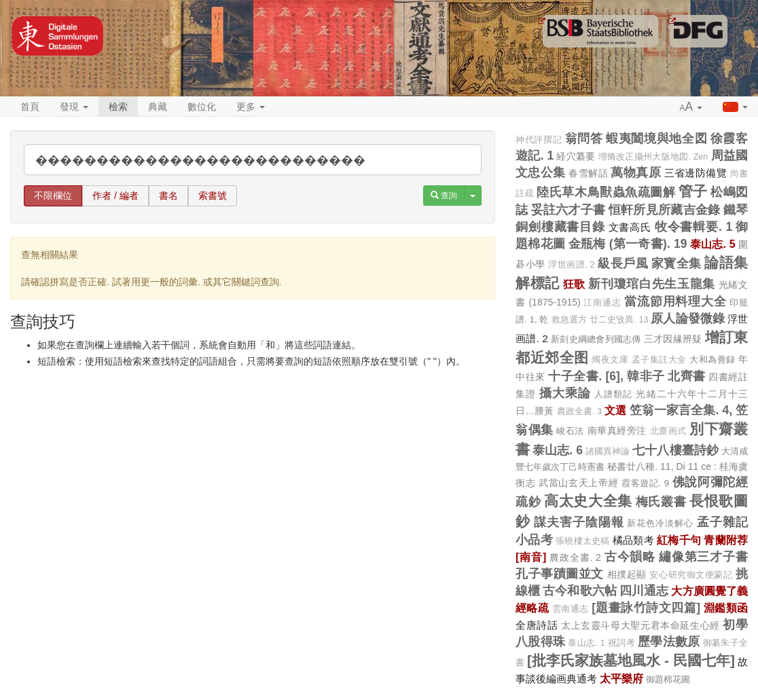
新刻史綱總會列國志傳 (596, 339)
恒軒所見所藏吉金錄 (665, 210)
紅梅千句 (679, 540)
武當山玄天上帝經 (578, 483)
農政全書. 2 (575, 557)
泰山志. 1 (586, 643)
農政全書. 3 (580, 411)
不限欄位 (53, 196)
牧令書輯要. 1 (694, 227)
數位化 (202, 107)
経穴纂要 (576, 156)
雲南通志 (571, 609)
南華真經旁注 (617, 430)
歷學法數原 (669, 642)
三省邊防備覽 (696, 173)
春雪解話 (588, 173)
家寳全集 (676, 263)
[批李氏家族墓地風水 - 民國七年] (631, 660)
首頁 (30, 107)
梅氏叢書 (661, 502)
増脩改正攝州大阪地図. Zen (653, 157)
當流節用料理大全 (675, 301)
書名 (168, 196)
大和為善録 (712, 360)
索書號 (213, 196)
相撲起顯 (627, 574)
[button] (691, 107)
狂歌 (574, 284)
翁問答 (584, 139)
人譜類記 (613, 394)
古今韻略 (630, 557)
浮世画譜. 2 (572, 265)
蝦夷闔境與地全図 (656, 139)
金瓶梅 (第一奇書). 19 (628, 244)
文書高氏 (630, 227)
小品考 (534, 540)
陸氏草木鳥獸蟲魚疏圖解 (606, 192)
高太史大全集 (588, 501)
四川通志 (644, 591)
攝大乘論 (565, 393)
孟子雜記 (722, 522)
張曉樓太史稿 (583, 541)
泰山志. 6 (558, 450)
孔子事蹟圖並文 (560, 574)
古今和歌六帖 (580, 591)
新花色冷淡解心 (660, 523)
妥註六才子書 (568, 210)
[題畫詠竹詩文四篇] (646, 608)
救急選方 (569, 320)
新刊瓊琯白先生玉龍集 (652, 284)
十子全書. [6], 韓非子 (607, 376)
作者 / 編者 (115, 196)
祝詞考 (621, 643)
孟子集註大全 (659, 360)
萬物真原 (636, 172)
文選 (615, 410)
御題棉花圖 (668, 679)
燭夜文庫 (610, 360)
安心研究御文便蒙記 (691, 575)
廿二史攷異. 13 (619, 320)
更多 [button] (251, 107)
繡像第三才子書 (703, 557)
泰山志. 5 (713, 244)
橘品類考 (633, 540)
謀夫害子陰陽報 (579, 522)
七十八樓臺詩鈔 (675, 450)
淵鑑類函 (726, 608)
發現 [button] (74, 107)
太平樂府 (621, 678)
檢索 (118, 107)
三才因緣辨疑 (673, 339)
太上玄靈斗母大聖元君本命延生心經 (640, 625)
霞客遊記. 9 (645, 483)
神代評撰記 (539, 140)
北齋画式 (668, 431)
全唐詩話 (537, 625)
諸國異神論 (608, 452)
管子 (693, 191)
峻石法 (570, 431)
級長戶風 (623, 263)
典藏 (158, 107)
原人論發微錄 (688, 318)
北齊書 (687, 376)
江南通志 (602, 303)
